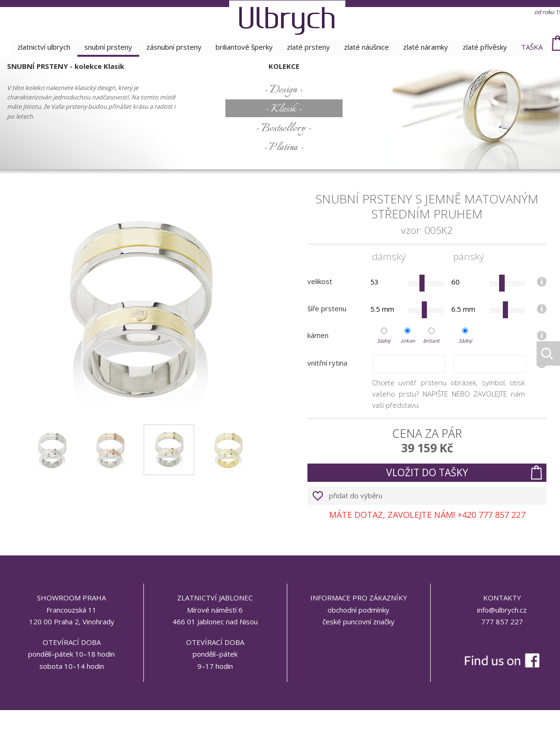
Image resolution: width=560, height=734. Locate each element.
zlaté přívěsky (487, 47)
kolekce (284, 66)
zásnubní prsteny (172, 47)
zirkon (408, 341)
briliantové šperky (244, 47)
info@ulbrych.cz (502, 610)
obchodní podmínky (358, 610)
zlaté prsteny (309, 47)
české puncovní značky (358, 622)
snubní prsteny (106, 47)
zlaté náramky (427, 47)
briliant (431, 341)
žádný (384, 341)
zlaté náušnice (367, 47)
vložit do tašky (427, 472)
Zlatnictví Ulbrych (41, 47)
